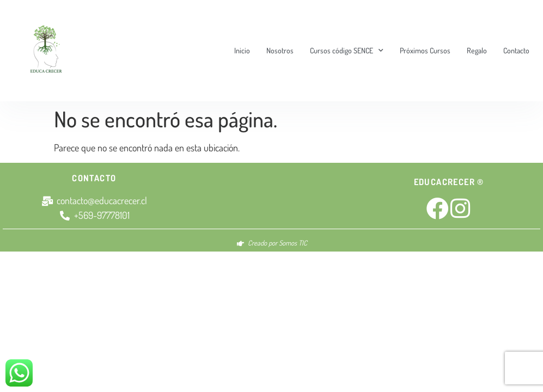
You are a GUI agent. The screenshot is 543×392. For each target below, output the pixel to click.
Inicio (242, 50)
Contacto (516, 50)
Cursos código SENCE (347, 51)
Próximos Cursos (425, 50)
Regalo (477, 50)
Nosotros (280, 50)
